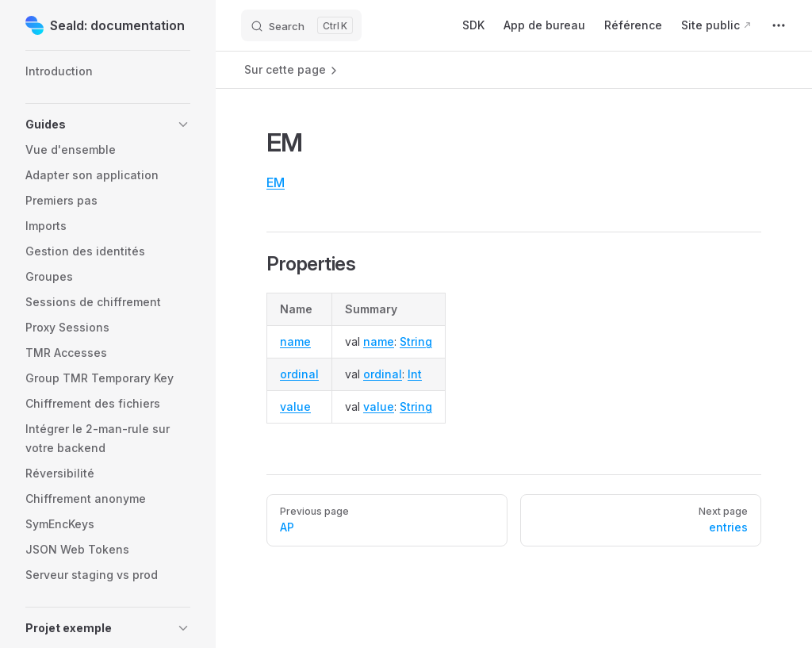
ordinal (299, 374)
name (295, 341)
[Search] (301, 25)
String (416, 341)
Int (415, 374)
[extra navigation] (779, 25)
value (295, 406)
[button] (108, 125)
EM (276, 182)
